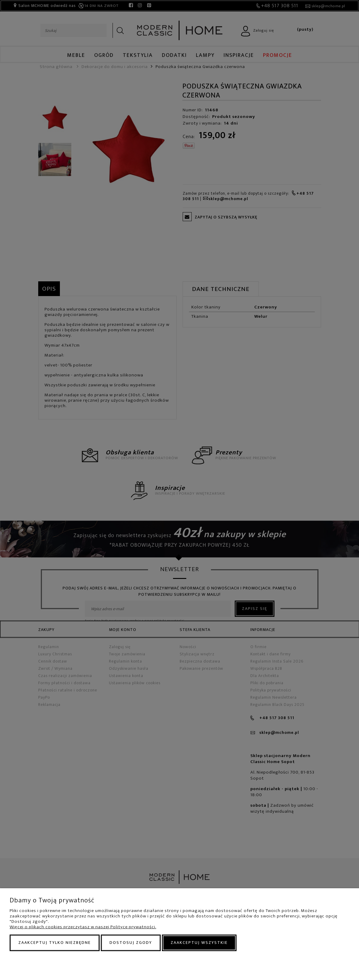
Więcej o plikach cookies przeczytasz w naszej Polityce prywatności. (83, 927)
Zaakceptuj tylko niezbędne (55, 943)
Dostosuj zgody (131, 943)
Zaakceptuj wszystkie (199, 943)
